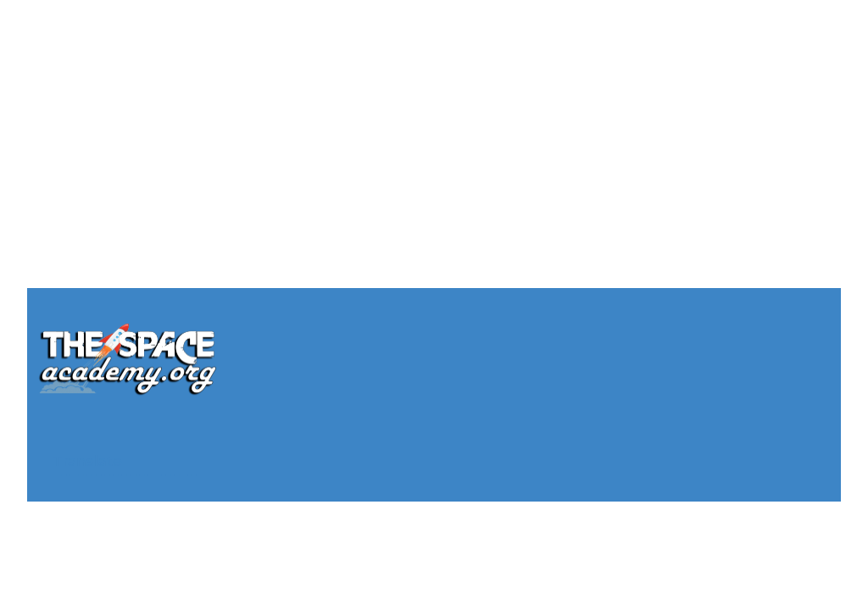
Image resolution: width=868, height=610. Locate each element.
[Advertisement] (434, 119)
